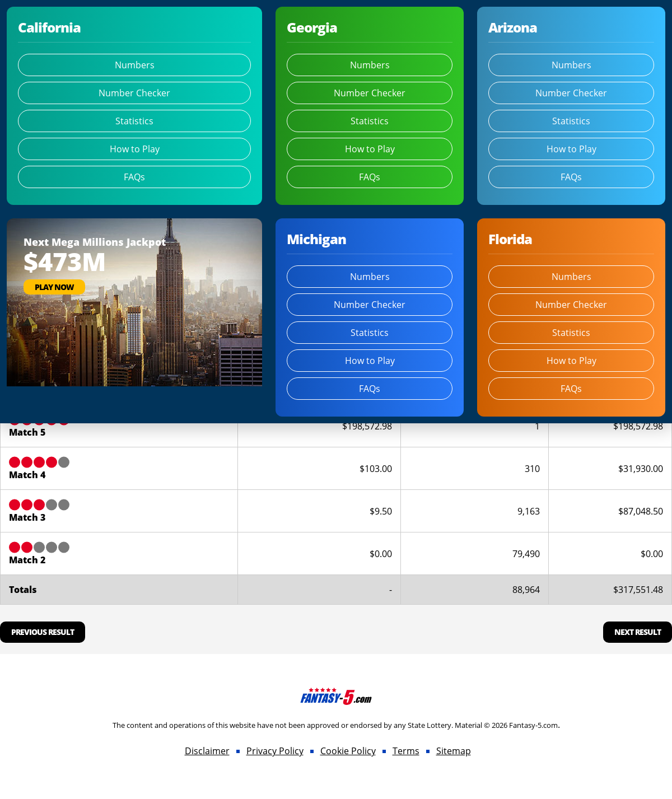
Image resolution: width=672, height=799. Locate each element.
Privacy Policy (275, 751)
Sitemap (454, 751)
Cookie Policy (348, 751)
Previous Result (43, 632)
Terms (406, 751)
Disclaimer (207, 751)
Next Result (638, 632)
